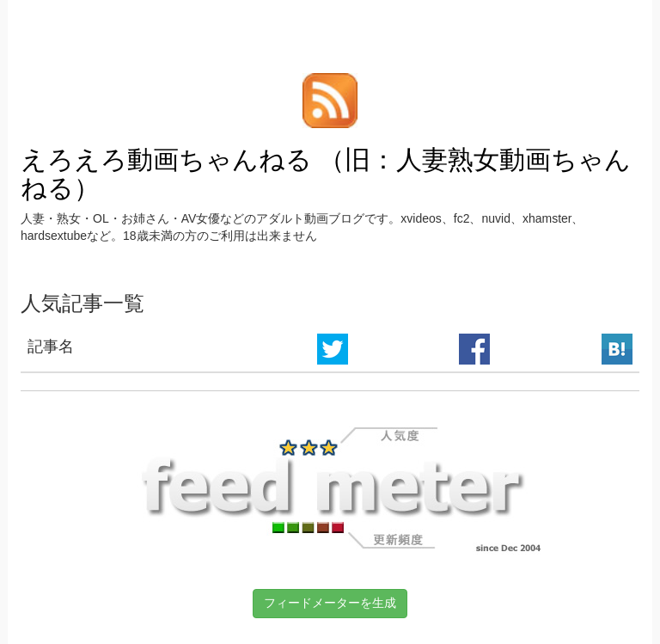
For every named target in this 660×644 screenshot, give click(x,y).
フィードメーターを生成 (330, 603)
